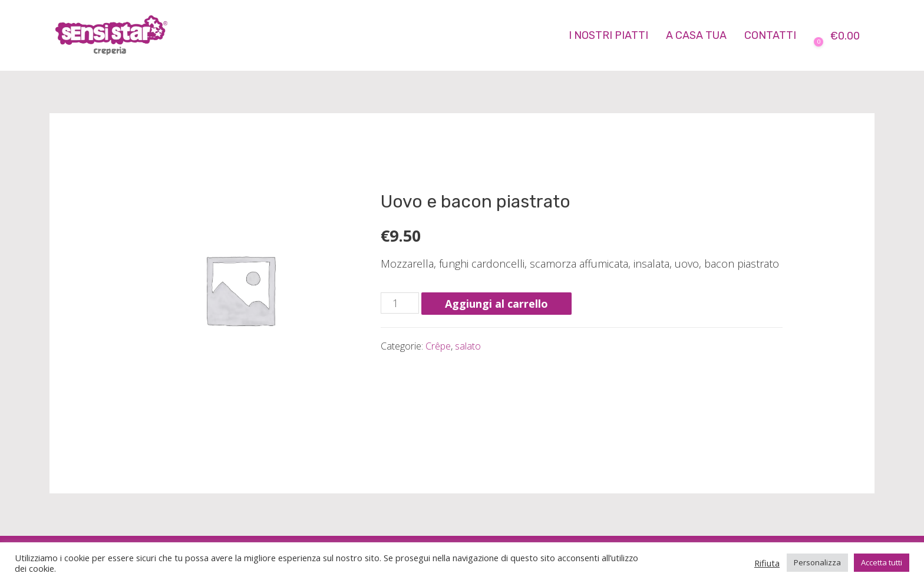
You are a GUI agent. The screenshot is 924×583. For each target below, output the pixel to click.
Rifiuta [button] (767, 563)
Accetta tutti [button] (882, 562)
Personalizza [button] (817, 562)
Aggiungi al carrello (496, 304)
